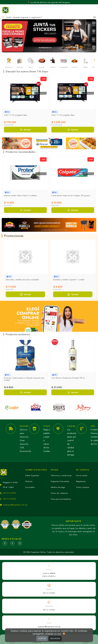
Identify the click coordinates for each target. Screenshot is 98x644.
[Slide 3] (47, 51)
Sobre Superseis (32, 475)
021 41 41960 (9, 493)
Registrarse (81, 481)
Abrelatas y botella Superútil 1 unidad (69, 280)
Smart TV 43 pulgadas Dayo (63, 115)
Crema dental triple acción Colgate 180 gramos (71, 196)
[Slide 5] (54, 51)
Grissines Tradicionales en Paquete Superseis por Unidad (24, 379)
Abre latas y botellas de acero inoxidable (22, 280)
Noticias (29, 481)
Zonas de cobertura (59, 493)
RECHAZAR (55, 638)
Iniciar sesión (82, 475)
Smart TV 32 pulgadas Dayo (16, 115)
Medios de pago (58, 487)
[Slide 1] (40, 51)
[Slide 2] (44, 51)
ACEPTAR (42, 638)
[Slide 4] (51, 51)
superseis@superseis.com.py (15, 505)
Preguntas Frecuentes (60, 481)
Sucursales (30, 487)
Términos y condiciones (61, 475)
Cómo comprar (83, 487)
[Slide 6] (58, 51)
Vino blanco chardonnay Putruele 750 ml (68, 378)
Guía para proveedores (61, 499)
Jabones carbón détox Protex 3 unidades (20, 196)
